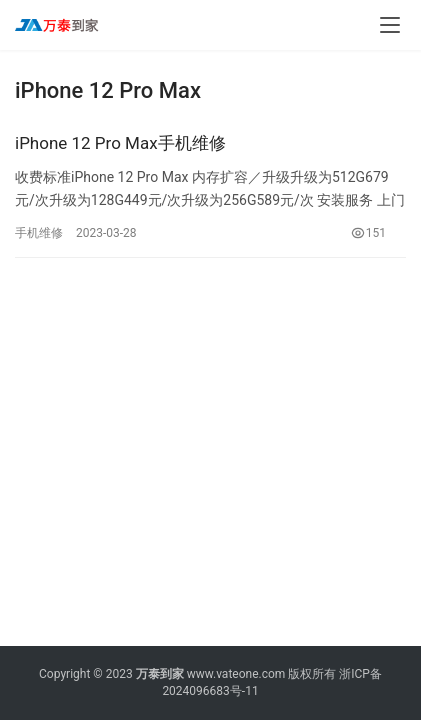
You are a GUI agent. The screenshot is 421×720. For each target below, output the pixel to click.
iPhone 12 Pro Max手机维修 (120, 143)
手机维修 (39, 233)
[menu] (390, 25)
